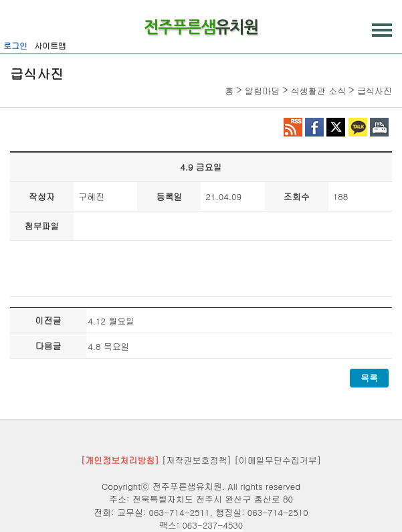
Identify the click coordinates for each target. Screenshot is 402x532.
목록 (369, 378)
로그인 (15, 45)
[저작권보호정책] (197, 460)
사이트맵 (50, 45)
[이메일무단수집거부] (278, 460)
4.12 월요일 (111, 321)
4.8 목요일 (109, 346)
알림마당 (262, 91)
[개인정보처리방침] (120, 460)
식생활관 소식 (318, 91)
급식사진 (375, 91)
